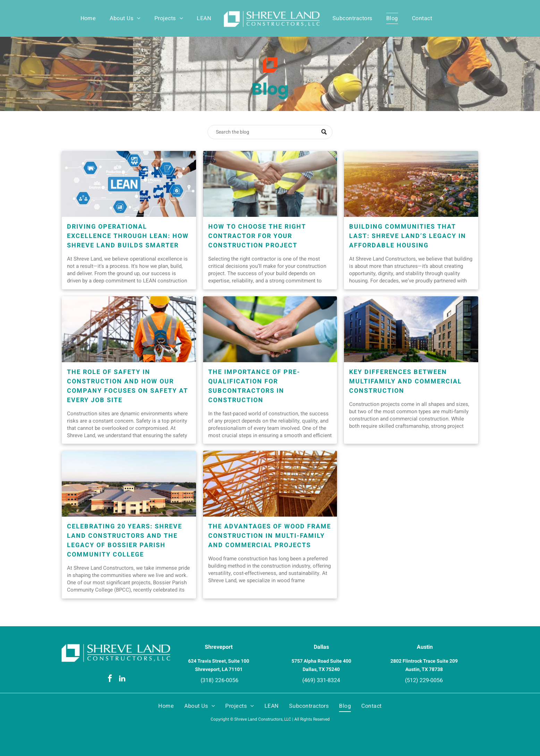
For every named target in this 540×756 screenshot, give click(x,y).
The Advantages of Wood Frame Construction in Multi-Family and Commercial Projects (270, 536)
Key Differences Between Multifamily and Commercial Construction (406, 381)
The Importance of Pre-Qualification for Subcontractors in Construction (254, 386)
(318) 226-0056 (220, 680)
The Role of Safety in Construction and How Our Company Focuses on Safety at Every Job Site (128, 386)
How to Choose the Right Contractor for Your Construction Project (257, 236)
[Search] (270, 132)
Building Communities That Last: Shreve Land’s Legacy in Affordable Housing (408, 236)
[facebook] (110, 679)
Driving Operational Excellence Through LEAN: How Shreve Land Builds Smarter (128, 236)
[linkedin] (122, 679)
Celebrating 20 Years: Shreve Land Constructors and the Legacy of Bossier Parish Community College (125, 541)
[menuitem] (88, 18)
